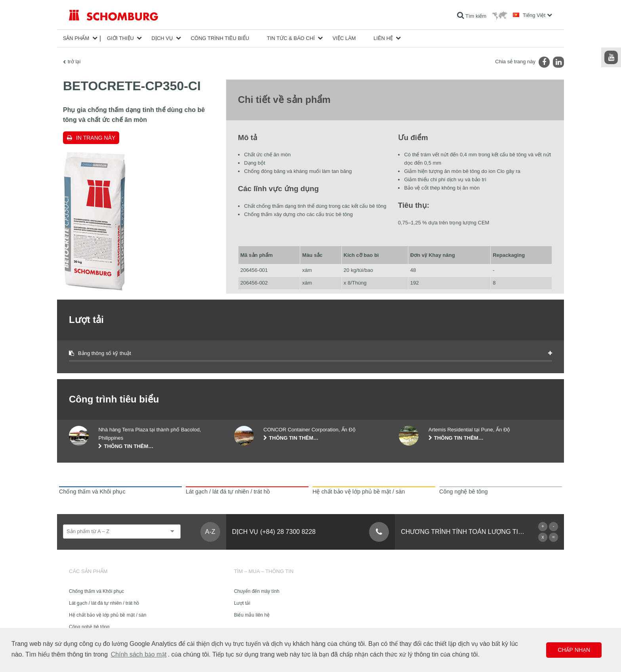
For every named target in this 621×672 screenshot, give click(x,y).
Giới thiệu (120, 38)
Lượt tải (242, 603)
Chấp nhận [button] (574, 650)
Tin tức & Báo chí (291, 38)
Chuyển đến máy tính (257, 591)
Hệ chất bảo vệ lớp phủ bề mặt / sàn (108, 615)
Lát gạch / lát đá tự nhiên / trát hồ (104, 603)
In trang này (96, 138)
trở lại (74, 62)
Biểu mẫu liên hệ (252, 615)
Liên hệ (383, 38)
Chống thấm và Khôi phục (96, 591)
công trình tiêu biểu (220, 38)
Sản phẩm (76, 38)
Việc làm (344, 38)
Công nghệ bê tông (89, 627)
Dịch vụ (162, 38)
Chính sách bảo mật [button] (139, 654)
